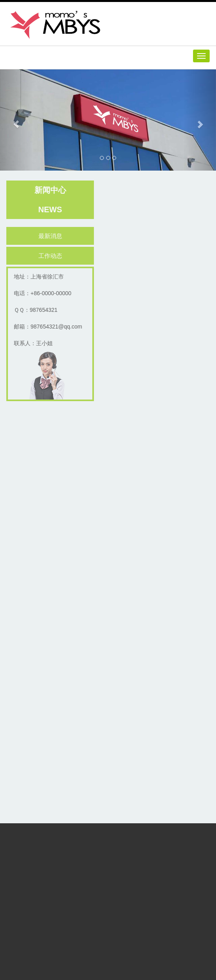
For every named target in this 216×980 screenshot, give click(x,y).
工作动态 (51, 256)
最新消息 (51, 236)
